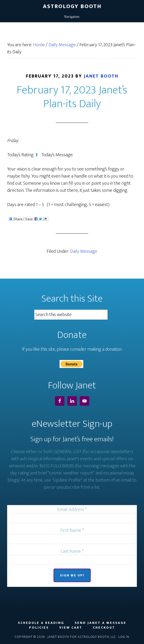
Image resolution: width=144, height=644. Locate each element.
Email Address (72, 510)
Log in (124, 637)
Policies (39, 628)
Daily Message (84, 251)
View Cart (71, 628)
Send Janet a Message (101, 623)
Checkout (104, 628)
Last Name (72, 551)
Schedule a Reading (41, 623)
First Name (72, 530)
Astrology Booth (72, 6)
